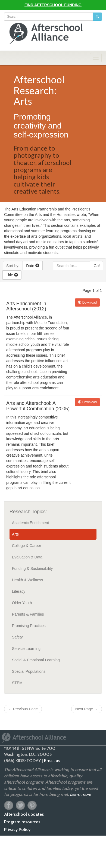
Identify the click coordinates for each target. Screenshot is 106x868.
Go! (97, 266)
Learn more (80, 794)
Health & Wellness (27, 580)
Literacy (19, 591)
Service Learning (26, 649)
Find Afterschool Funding (53, 5)
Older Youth (22, 603)
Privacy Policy (17, 829)
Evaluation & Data (27, 557)
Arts (15, 534)
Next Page (87, 709)
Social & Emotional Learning (36, 660)
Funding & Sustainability (32, 569)
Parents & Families (28, 614)
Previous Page (23, 709)
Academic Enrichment (30, 523)
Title (12, 275)
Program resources (22, 822)
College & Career (26, 546)
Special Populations (29, 671)
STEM (17, 683)
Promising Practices (29, 626)
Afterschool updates (24, 814)
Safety (17, 637)
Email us (52, 761)
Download (87, 302)
